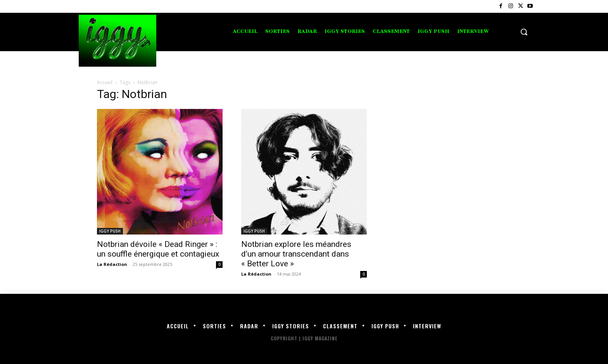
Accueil (105, 82)
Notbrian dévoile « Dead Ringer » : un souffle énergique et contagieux (158, 249)
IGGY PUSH (110, 231)
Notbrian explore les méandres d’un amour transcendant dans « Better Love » (296, 254)
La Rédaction (112, 264)
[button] (524, 32)
